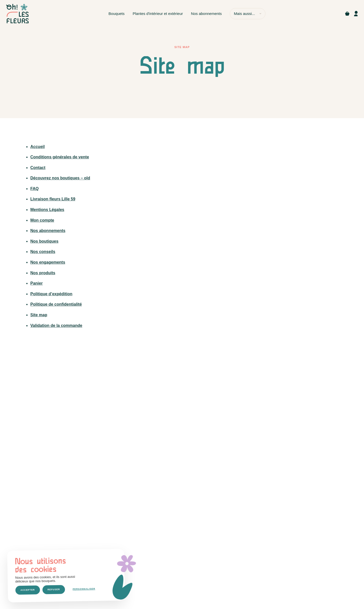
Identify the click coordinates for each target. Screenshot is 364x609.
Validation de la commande (56, 325)
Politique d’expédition (51, 294)
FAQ (35, 189)
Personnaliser (84, 589)
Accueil (38, 147)
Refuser (54, 590)
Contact (38, 168)
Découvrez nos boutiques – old (60, 178)
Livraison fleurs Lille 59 (53, 199)
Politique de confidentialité (56, 304)
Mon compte (42, 220)
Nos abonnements (48, 231)
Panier (37, 283)
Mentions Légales (47, 210)
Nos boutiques (44, 241)
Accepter (28, 590)
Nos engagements (48, 262)
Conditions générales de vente (60, 157)
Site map (39, 315)
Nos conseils (43, 252)
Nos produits (43, 273)
